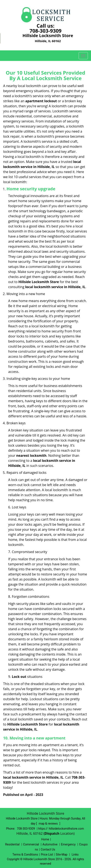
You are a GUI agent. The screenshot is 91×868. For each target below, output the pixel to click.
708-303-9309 (46, 31)
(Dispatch (52, 833)
